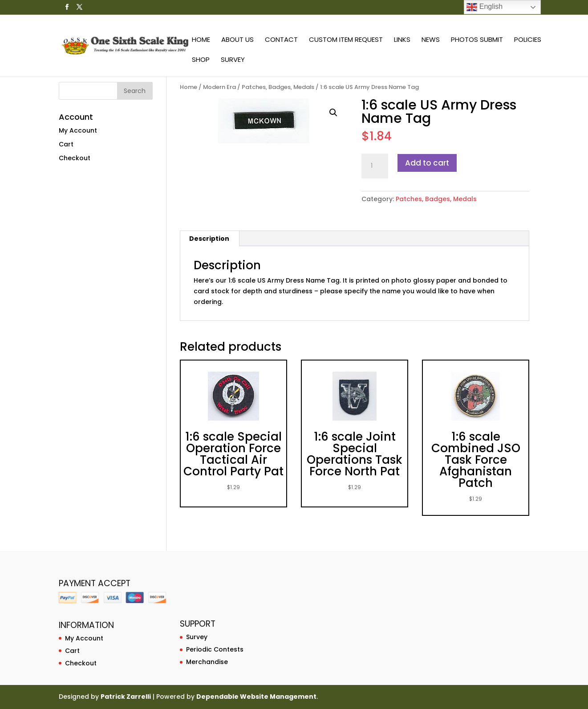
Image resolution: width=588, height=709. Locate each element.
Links (402, 40)
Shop (201, 60)
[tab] (209, 239)
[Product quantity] (375, 166)
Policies (528, 40)
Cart (66, 144)
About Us (237, 40)
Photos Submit (477, 40)
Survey (233, 60)
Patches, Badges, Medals (278, 87)
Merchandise (207, 662)
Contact (281, 40)
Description (209, 239)
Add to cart (427, 163)
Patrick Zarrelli (126, 697)
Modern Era (219, 87)
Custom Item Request (346, 40)
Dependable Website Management (256, 697)
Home (201, 40)
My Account (78, 130)
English (485, 7)
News (431, 40)
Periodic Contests (215, 649)
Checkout (75, 158)
